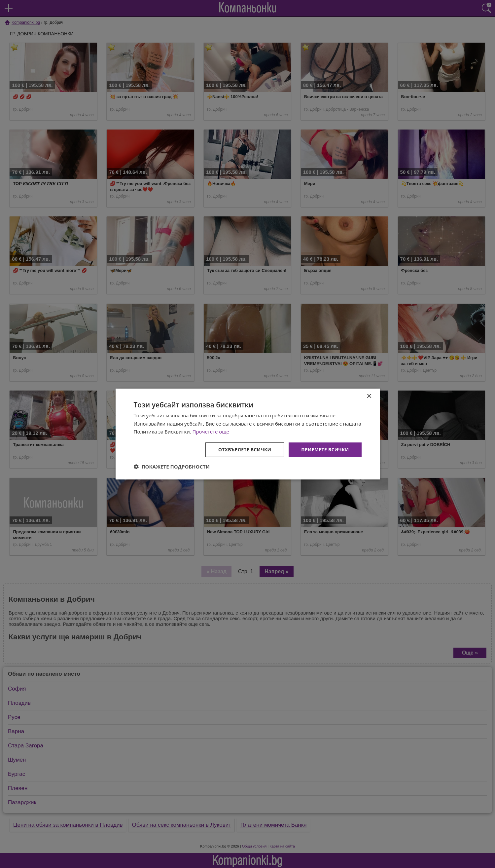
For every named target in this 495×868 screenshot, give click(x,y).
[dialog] (248, 434)
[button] (172, 467)
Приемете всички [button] (325, 450)
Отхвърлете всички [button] (244, 450)
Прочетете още (211, 432)
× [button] (369, 396)
